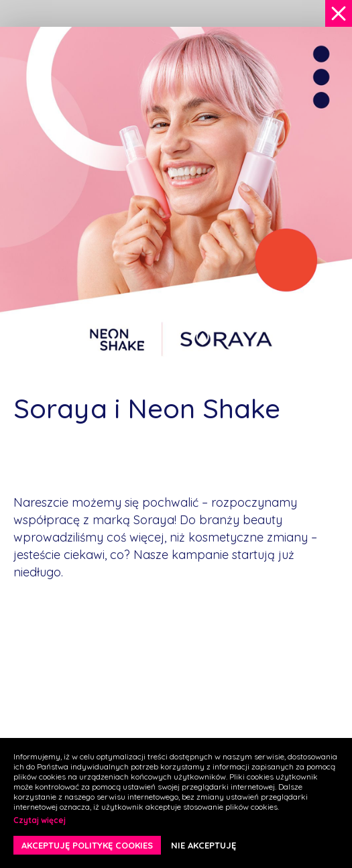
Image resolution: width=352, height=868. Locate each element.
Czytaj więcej (40, 820)
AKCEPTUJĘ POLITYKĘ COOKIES (87, 845)
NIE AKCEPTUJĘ (203, 845)
